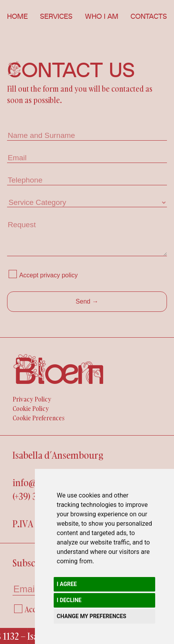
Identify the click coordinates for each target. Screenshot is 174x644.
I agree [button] (67, 584)
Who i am (102, 17)
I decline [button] (69, 600)
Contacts (149, 17)
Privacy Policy (32, 399)
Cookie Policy (31, 409)
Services (56, 17)
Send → (87, 301)
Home (17, 17)
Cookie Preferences (39, 418)
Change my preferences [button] (92, 616)
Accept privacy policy (48, 275)
